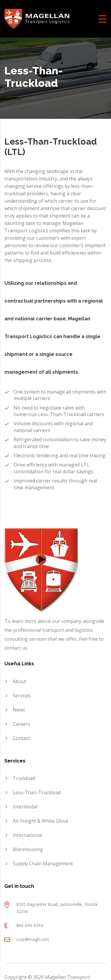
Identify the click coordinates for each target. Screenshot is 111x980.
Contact (21, 738)
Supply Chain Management (43, 864)
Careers (21, 724)
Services (22, 696)
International (27, 835)
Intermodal (25, 807)
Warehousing (28, 849)
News (19, 710)
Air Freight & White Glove (41, 821)
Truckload (24, 778)
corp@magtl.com (33, 939)
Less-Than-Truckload (37, 792)
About (20, 681)
